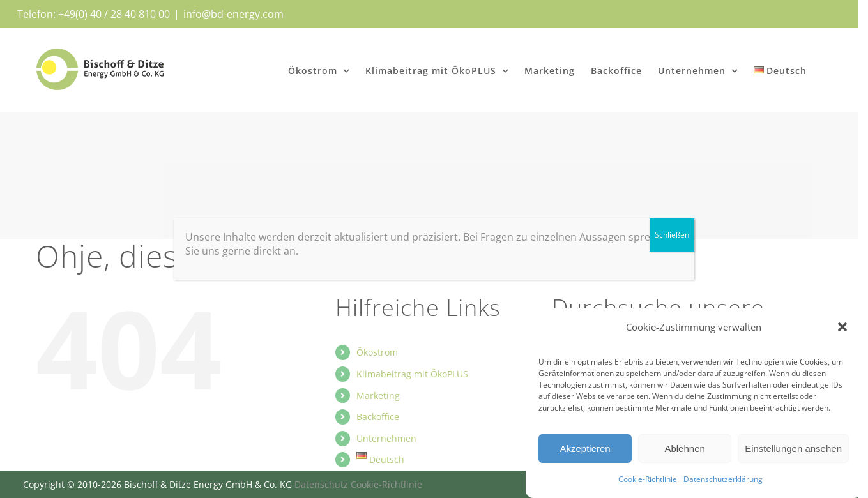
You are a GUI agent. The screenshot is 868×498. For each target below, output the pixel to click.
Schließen (672, 235)
